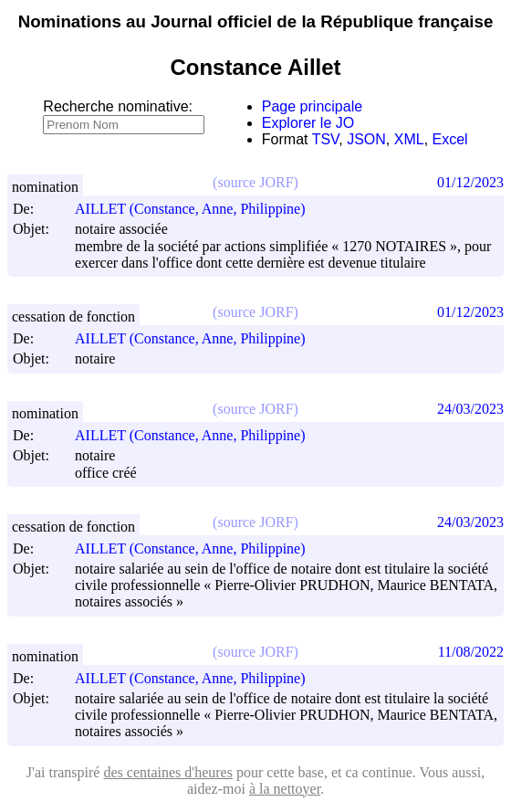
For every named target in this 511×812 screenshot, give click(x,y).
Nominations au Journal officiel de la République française (256, 21)
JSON (366, 139)
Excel (450, 139)
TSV (326, 139)
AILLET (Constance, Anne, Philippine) (198, 209)
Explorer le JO (308, 123)
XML (409, 139)
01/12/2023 (470, 182)
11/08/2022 (471, 652)
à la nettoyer (285, 789)
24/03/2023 (470, 409)
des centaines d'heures (168, 772)
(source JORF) (255, 182)
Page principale (312, 106)
